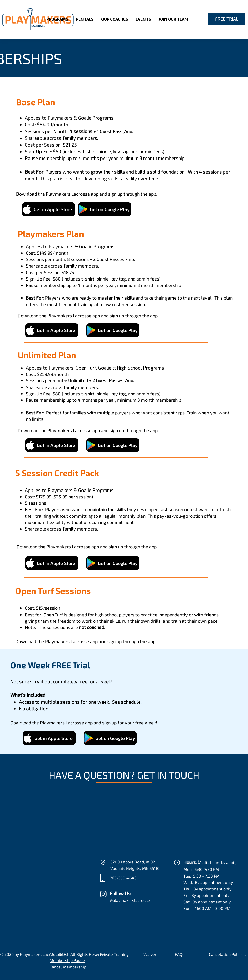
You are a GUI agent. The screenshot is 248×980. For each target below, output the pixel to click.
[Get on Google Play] (105, 209)
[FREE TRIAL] (227, 19)
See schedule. (127, 702)
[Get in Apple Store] (48, 209)
